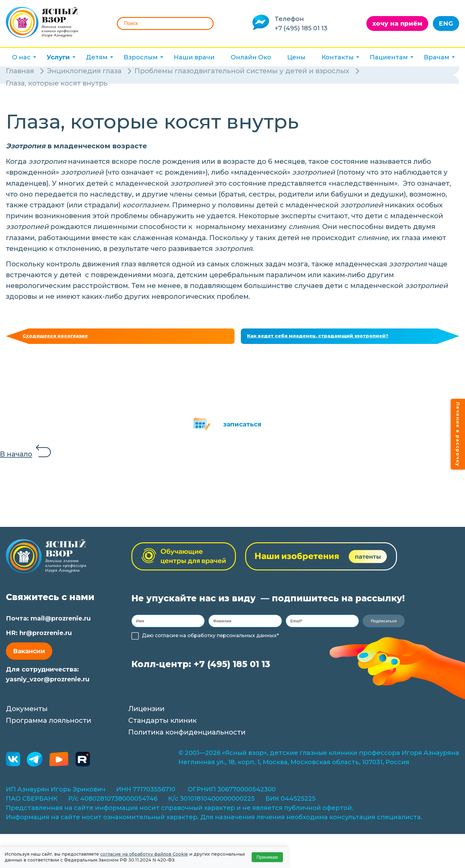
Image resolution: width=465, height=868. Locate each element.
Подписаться (384, 625)
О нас (21, 57)
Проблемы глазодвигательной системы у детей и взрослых (242, 71)
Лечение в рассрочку (458, 434)
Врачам (437, 57)
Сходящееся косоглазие (62, 338)
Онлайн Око (251, 57)
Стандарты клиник (162, 724)
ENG (446, 23)
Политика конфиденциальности (187, 736)
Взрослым (141, 57)
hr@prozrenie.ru (46, 636)
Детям (97, 57)
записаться (242, 428)
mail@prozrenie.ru (61, 622)
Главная (20, 71)
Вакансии (29, 654)
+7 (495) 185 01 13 (301, 28)
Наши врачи (194, 57)
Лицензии (146, 712)
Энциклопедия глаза (84, 71)
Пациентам (389, 57)
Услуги (58, 57)
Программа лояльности (49, 724)
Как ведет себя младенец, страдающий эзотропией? (333, 338)
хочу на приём (397, 23)
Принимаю (267, 857)
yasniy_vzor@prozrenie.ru (48, 683)
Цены (296, 57)
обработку (201, 641)
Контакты (338, 57)
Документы (27, 712)
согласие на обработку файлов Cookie (144, 854)
